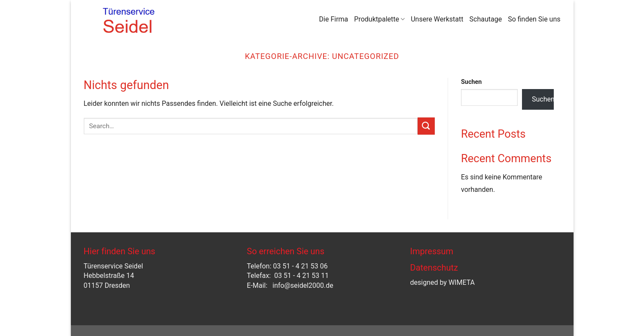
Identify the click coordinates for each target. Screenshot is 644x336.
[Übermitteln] (426, 126)
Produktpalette (379, 19)
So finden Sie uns (534, 19)
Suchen (471, 82)
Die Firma (334, 19)
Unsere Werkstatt (437, 19)
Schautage (486, 19)
